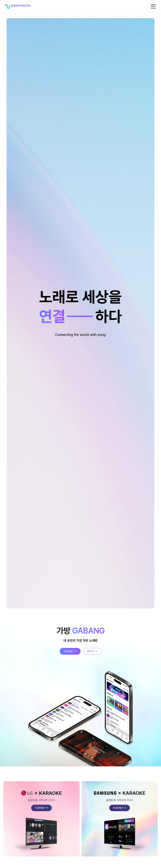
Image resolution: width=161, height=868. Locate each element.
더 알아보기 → (70, 651)
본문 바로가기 (0, 0)
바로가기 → (92, 651)
